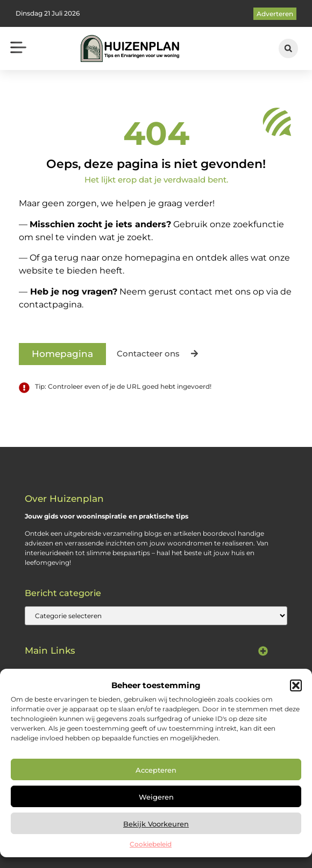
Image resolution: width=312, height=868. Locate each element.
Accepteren (156, 770)
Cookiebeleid (151, 844)
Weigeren (156, 797)
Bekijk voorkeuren (156, 824)
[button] (296, 685)
